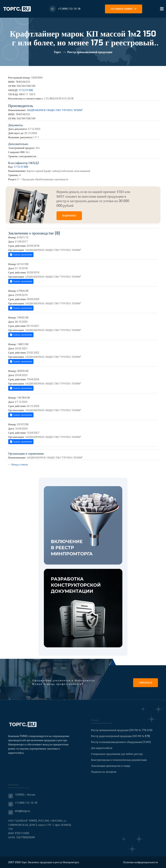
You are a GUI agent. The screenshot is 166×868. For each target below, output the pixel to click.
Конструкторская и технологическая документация (119, 762)
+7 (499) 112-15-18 (69, 9)
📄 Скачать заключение (21, 255)
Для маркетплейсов (102, 750)
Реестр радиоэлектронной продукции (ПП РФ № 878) (121, 738)
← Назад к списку (18, 465)
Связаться (146, 683)
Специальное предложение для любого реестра (117, 756)
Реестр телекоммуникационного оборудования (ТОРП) (121, 744)
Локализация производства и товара (111, 768)
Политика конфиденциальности (141, 862)
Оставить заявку (124, 9)
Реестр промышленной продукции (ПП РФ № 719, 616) (122, 732)
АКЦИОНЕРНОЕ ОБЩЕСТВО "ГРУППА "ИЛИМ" (55, 110)
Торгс (57, 52)
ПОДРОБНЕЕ (69, 216)
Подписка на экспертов (104, 774)
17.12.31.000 (26, 90)
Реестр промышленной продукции (90, 52)
